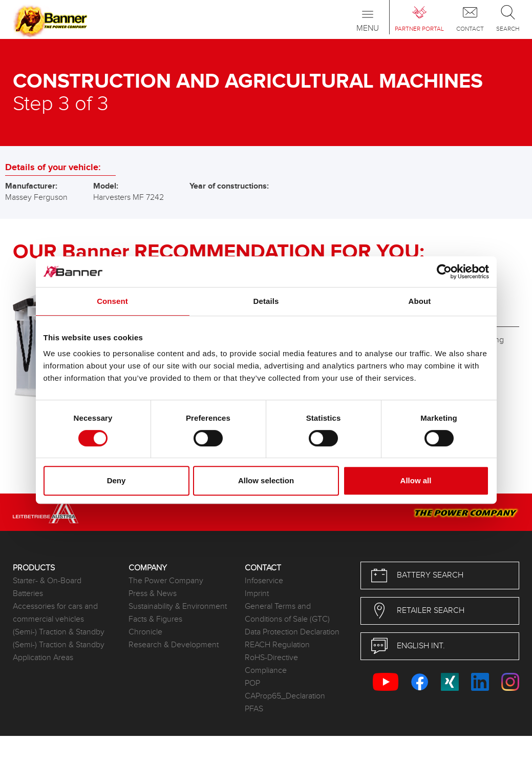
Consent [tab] (112, 301)
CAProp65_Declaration (285, 696)
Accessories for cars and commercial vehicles (55, 613)
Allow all (416, 480)
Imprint (257, 594)
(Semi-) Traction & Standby (59, 632)
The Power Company (166, 581)
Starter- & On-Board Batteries (47, 587)
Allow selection (266, 480)
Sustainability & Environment (178, 607)
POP (252, 683)
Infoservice (264, 581)
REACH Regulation (277, 645)
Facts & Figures (155, 619)
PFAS (254, 709)
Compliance (266, 671)
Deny (116, 480)
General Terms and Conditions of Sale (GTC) (287, 613)
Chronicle (145, 632)
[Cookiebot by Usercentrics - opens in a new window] (444, 272)
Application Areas (43, 658)
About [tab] (420, 301)
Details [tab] (266, 301)
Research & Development (174, 645)
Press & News (153, 594)
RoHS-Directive (271, 658)
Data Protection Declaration (292, 632)
